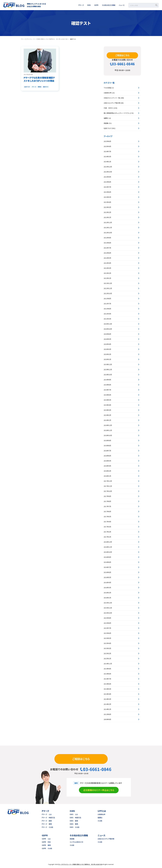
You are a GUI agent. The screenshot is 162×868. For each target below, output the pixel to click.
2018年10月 (108, 435)
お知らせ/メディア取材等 (112, 103)
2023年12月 (108, 167)
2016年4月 (107, 582)
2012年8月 (107, 714)
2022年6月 (107, 253)
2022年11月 (108, 228)
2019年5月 (107, 400)
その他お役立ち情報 (109, 5)
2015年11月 (108, 608)
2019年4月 (107, 405)
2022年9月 (107, 238)
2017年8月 (107, 501)
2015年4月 (107, 643)
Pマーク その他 (47, 827)
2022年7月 (107, 248)
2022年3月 (107, 268)
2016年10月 (108, 552)
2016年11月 (108, 547)
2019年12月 (108, 364)
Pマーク (81, 5)
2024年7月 (107, 151)
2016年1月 (107, 598)
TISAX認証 (108, 88)
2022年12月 (108, 222)
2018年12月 (108, 425)
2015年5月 (107, 638)
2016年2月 (107, 593)
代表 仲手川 (108, 108)
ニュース (122, 5)
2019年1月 (107, 420)
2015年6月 (107, 633)
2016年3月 (107, 588)
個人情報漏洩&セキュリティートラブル (117, 113)
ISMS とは (74, 814)
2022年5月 (107, 258)
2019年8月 (107, 385)
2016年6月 (107, 572)
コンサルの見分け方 (76, 842)
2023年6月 (107, 192)
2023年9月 (107, 177)
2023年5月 (107, 197)
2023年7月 (107, 187)
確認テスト (46, 87)
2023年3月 (107, 207)
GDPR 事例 (46, 845)
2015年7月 (107, 628)
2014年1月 (107, 709)
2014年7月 (107, 679)
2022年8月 (107, 243)
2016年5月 (107, 577)
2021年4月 (107, 314)
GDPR (96, 5)
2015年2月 (107, 653)
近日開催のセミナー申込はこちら (99, 790)
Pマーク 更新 (47, 821)
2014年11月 (108, 664)
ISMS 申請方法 (75, 818)
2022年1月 (107, 278)
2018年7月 (107, 451)
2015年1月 (107, 659)
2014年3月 (107, 699)
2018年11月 (108, 430)
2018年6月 (107, 456)
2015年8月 (107, 623)
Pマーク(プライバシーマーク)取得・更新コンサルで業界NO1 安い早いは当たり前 (80, 864)
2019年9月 (107, 380)
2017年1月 (107, 537)
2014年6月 (107, 684)
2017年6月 (107, 511)
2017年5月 (107, 517)
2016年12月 (108, 542)
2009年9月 (107, 719)
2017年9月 (107, 496)
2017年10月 (108, 491)
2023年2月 (107, 212)
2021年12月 (108, 283)
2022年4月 (107, 263)
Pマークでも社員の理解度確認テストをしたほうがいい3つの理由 (39, 79)
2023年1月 (107, 217)
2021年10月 (108, 293)
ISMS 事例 (74, 824)
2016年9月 (107, 557)
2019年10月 (108, 375)
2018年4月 (107, 466)
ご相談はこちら (122, 55)
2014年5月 (107, 689)
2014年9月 (107, 669)
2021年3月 (107, 319)
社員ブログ (27, 87)
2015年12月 (108, 603)
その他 (100, 821)
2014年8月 (107, 674)
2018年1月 (107, 476)
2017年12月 (108, 481)
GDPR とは (46, 839)
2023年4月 (107, 202)
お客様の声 (108, 93)
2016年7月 (107, 567)
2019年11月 (108, 369)
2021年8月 (107, 298)
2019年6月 (107, 395)
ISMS (89, 5)
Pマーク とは (47, 814)
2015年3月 (107, 648)
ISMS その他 (75, 827)
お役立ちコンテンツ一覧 (112, 98)
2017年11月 (108, 486)
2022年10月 (108, 233)
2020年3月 (107, 349)
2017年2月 (107, 532)
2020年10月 (108, 329)
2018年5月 (107, 461)
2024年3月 (107, 157)
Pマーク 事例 (47, 824)
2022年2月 (107, 273)
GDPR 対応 (46, 842)
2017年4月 (107, 522)
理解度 (40, 87)
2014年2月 (107, 704)
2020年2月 (107, 354)
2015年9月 (107, 618)
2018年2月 (107, 471)
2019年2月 (107, 415)
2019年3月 (107, 410)
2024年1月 (107, 162)
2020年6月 (107, 334)
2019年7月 (107, 390)
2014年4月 (107, 694)
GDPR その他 (47, 848)
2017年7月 (107, 506)
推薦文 (106, 118)
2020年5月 (107, 339)
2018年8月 (107, 446)
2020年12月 (108, 324)
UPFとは (102, 811)
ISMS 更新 (74, 821)
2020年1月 (107, 359)
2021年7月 (107, 304)
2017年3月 (107, 527)
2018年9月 (107, 440)
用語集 (106, 123)
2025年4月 (107, 146)
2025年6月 (107, 141)
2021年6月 (107, 309)
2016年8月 (107, 562)
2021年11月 (108, 288)
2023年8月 (107, 182)
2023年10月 (108, 172)
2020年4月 (107, 344)
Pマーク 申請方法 (48, 818)
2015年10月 (108, 613)
